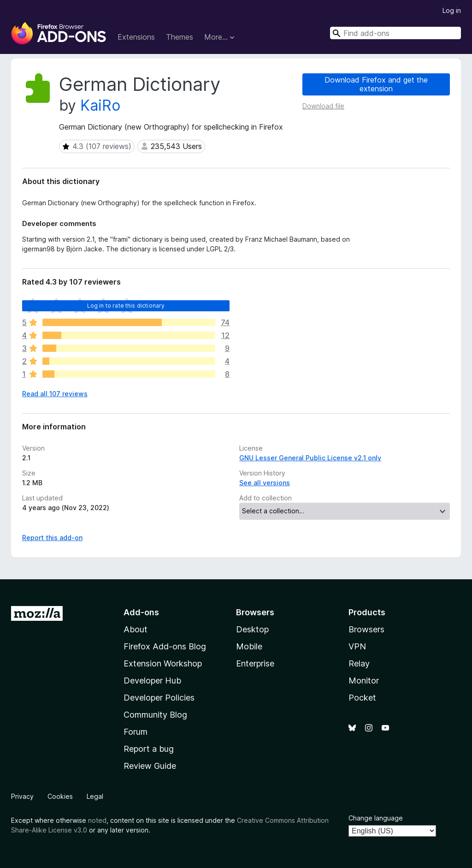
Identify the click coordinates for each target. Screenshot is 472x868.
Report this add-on (52, 538)
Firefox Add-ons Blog (165, 646)
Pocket (362, 698)
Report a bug (149, 749)
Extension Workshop (163, 663)
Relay (359, 663)
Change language (376, 818)
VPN (357, 646)
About (136, 629)
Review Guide (150, 766)
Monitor (364, 681)
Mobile (249, 646)
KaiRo (100, 105)
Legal (95, 796)
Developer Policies (159, 698)
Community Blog (155, 715)
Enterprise (255, 663)
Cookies (60, 796)
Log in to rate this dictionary (126, 306)
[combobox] (395, 33)
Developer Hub (152, 681)
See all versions (265, 483)
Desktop (252, 629)
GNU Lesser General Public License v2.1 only (310, 458)
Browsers (366, 629)
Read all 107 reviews (55, 394)
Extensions (136, 37)
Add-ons (141, 612)
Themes (180, 37)
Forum (136, 732)
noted (97, 820)
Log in (452, 10)
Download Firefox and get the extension (376, 84)
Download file (323, 106)
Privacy (22, 796)
